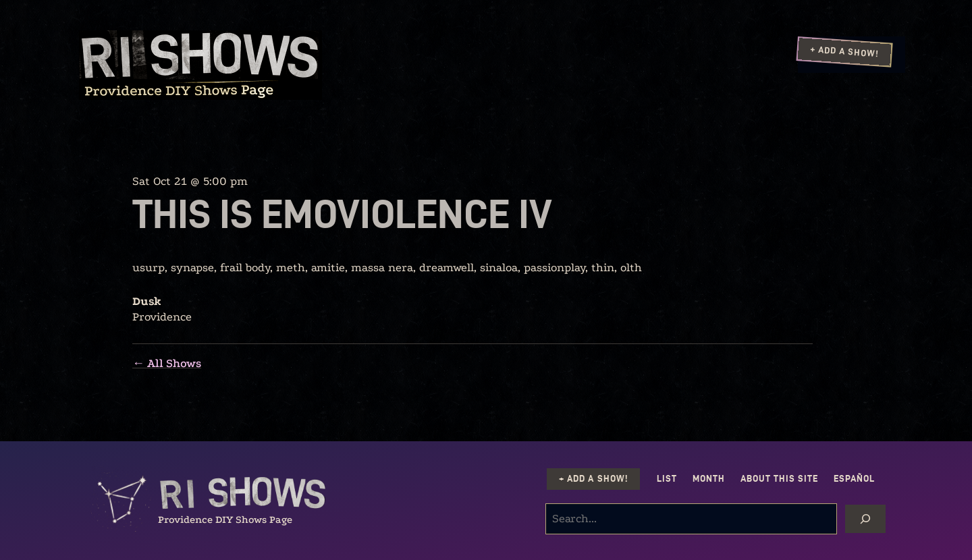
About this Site (779, 479)
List (667, 479)
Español (854, 479)
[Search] (865, 519)
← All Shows (167, 363)
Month (709, 479)
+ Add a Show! (844, 51)
